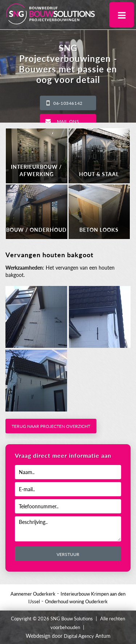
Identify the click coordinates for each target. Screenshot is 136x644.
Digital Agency (79, 636)
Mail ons (68, 121)
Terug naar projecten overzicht (51, 426)
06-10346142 (68, 103)
